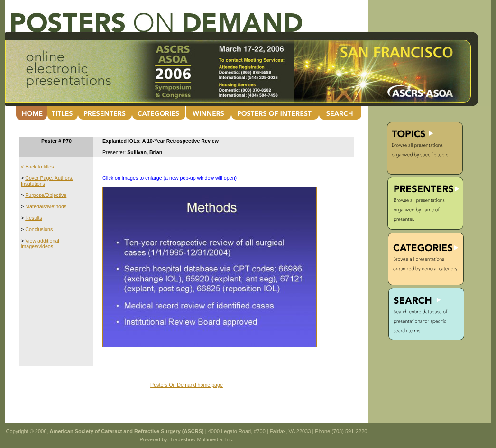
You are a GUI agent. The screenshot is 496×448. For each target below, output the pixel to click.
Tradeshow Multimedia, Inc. (202, 439)
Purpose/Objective (46, 195)
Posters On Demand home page (187, 385)
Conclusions (39, 229)
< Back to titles (37, 167)
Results (34, 218)
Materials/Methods (46, 206)
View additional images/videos (40, 243)
